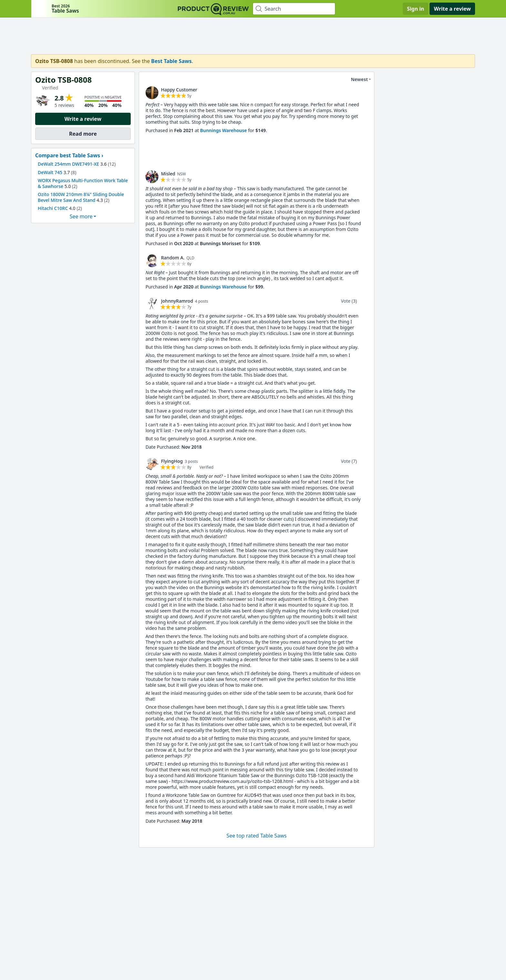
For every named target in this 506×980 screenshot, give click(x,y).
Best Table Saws (171, 61)
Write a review (452, 9)
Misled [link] (168, 174)
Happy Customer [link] (179, 90)
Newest (355, 79)
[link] (152, 93)
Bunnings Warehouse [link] (223, 130)
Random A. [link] (173, 258)
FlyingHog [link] (172, 461)
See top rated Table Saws (257, 836)
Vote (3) (349, 301)
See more (81, 216)
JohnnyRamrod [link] (177, 301)
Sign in (415, 9)
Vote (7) (349, 461)
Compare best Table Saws (68, 155)
